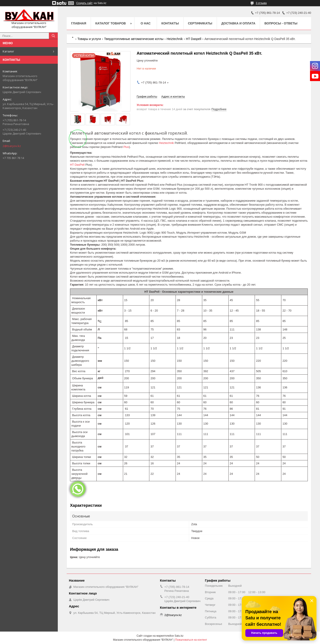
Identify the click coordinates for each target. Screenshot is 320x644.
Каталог (8, 51)
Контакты (170, 23)
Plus (126, 147)
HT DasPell (77, 165)
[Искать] (53, 36)
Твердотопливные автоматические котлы (134, 39)
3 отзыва (261, 3)
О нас (146, 23)
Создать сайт (84, 3)
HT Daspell (194, 39)
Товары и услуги (89, 39)
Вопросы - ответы (281, 23)
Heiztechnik (175, 39)
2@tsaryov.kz (12, 146)
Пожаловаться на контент (191, 640)
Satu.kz (179, 636)
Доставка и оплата (238, 23)
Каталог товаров (111, 23)
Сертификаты (200, 23)
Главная (79, 23)
